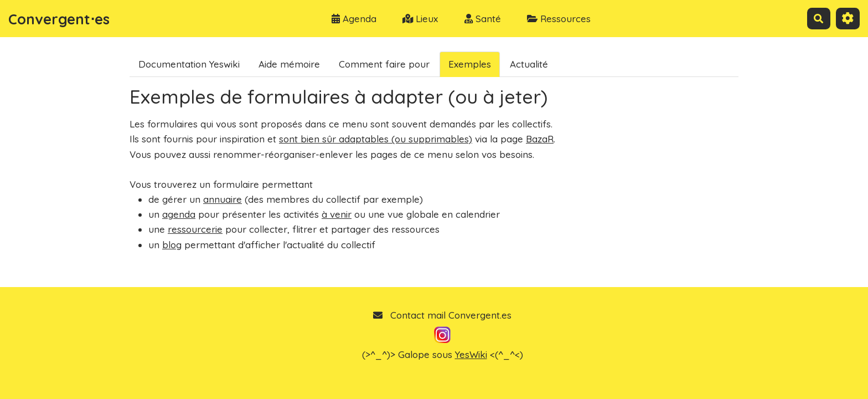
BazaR (540, 139)
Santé (483, 19)
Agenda (354, 19)
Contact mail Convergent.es (442, 315)
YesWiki (471, 354)
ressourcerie (195, 229)
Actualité (529, 64)
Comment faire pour (384, 64)
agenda (179, 214)
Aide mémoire (289, 64)
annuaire (223, 199)
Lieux (420, 19)
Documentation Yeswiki (189, 64)
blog (172, 245)
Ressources (559, 19)
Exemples (470, 64)
